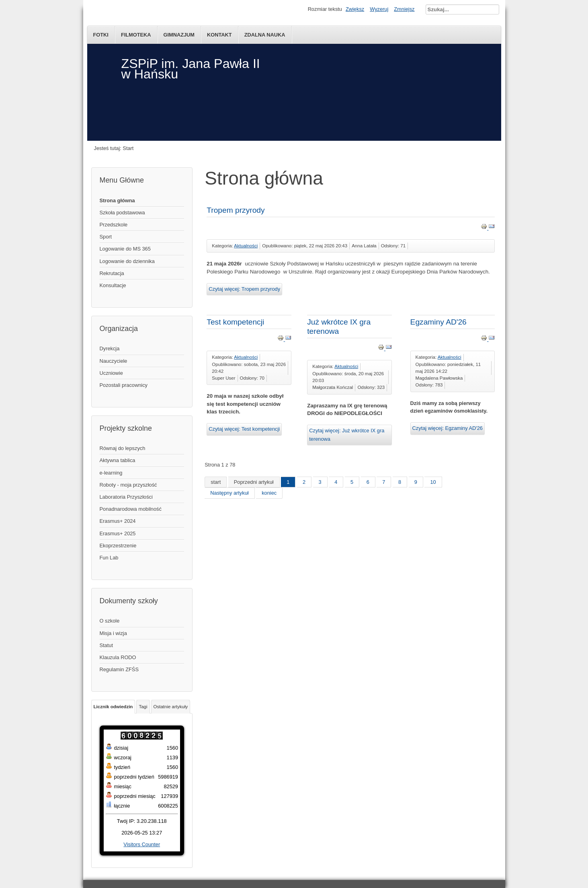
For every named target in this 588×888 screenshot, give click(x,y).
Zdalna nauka (265, 35)
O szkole (110, 621)
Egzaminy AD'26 (438, 322)
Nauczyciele (114, 361)
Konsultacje (113, 285)
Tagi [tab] (143, 707)
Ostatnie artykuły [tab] (171, 707)
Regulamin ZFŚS (119, 669)
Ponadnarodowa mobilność (131, 509)
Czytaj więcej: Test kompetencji (244, 429)
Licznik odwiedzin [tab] (113, 707)
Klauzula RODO (118, 657)
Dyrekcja (110, 348)
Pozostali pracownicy (124, 385)
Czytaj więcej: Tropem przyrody (244, 289)
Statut (106, 645)
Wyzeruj (379, 9)
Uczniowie (111, 373)
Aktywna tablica (118, 460)
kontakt (219, 35)
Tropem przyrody (236, 210)
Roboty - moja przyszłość (128, 485)
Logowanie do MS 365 (125, 249)
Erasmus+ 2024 (118, 521)
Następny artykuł (229, 493)
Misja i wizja (113, 633)
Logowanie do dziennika (127, 261)
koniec (269, 493)
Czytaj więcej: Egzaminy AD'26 (448, 428)
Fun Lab (109, 558)
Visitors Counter (142, 844)
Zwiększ (355, 9)
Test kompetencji (235, 322)
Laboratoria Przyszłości (126, 497)
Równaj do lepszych (123, 448)
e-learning (111, 473)
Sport (106, 237)
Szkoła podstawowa (122, 213)
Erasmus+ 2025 (118, 533)
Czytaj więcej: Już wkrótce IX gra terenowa (347, 435)
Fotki (101, 35)
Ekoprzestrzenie (118, 546)
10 (433, 482)
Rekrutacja (112, 273)
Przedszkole (114, 225)
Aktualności (246, 246)
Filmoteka (136, 35)
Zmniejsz (404, 9)
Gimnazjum (179, 35)
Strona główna (117, 200)
